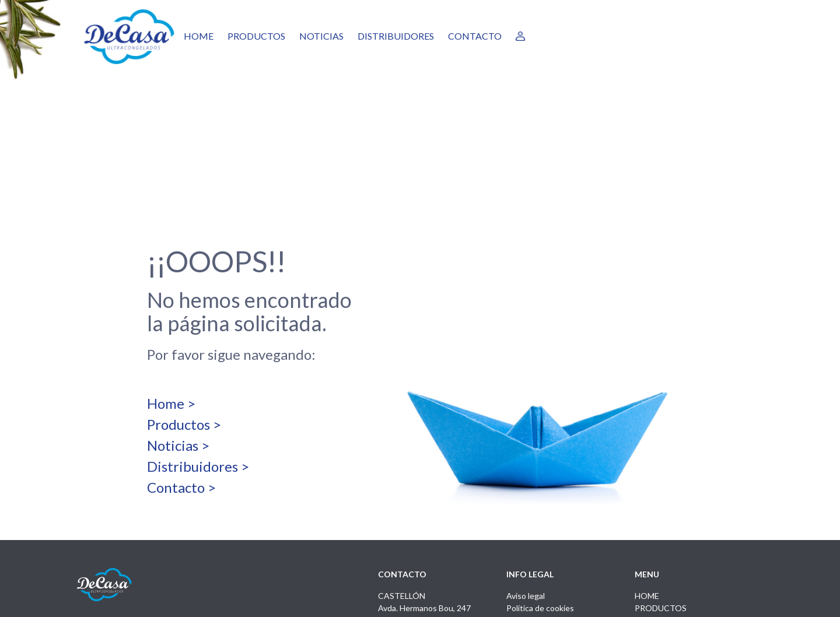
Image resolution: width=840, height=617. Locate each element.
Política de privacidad (545, 506)
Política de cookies (540, 494)
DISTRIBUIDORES (396, 36)
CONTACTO (475, 36)
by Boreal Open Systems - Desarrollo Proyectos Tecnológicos (651, 602)
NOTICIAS (321, 36)
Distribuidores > (198, 352)
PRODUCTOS (256, 36)
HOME (199, 36)
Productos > (184, 310)
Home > (171, 289)
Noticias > (178, 331)
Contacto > (181, 373)
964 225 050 (401, 518)
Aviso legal (526, 481)
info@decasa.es (407, 530)
